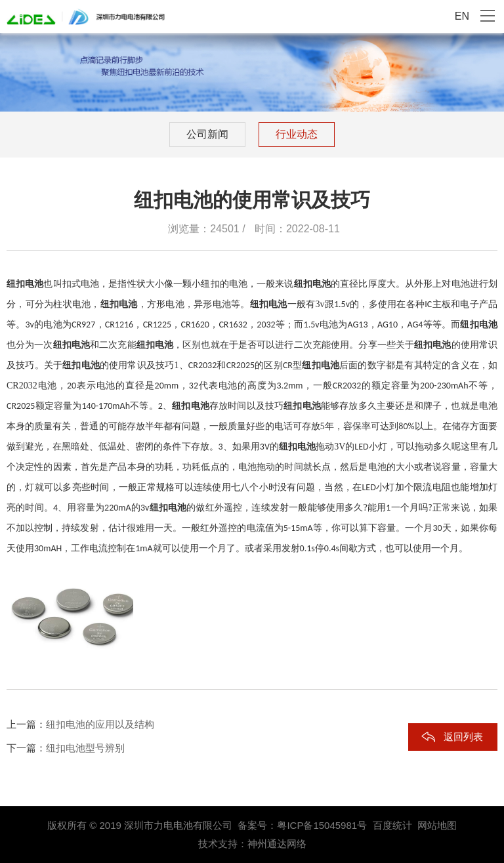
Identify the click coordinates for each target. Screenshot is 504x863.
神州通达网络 (277, 844)
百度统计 (392, 825)
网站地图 (437, 825)
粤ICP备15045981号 (322, 825)
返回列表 (463, 737)
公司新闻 (207, 134)
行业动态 (297, 134)
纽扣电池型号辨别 (85, 748)
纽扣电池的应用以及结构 (100, 724)
